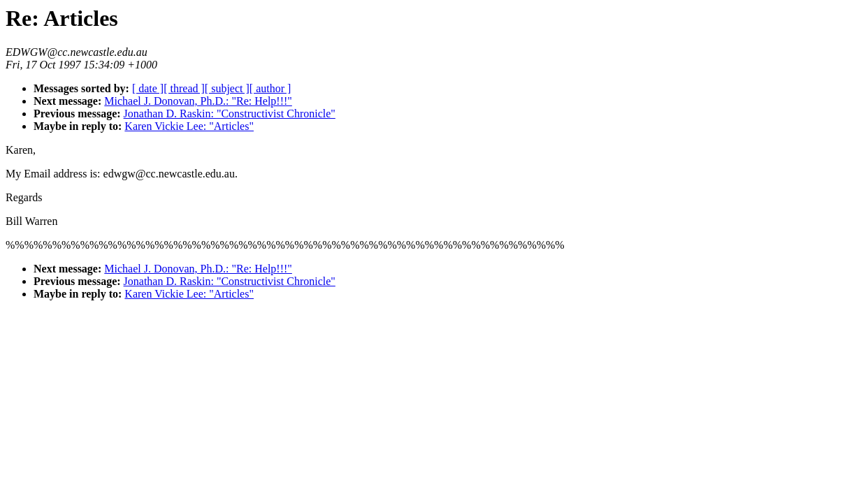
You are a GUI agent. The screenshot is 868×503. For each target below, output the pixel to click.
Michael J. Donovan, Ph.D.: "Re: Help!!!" (198, 101)
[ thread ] (184, 88)
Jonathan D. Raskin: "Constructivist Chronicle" (230, 114)
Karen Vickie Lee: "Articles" (189, 126)
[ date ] (148, 88)
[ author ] (270, 88)
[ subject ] (227, 88)
